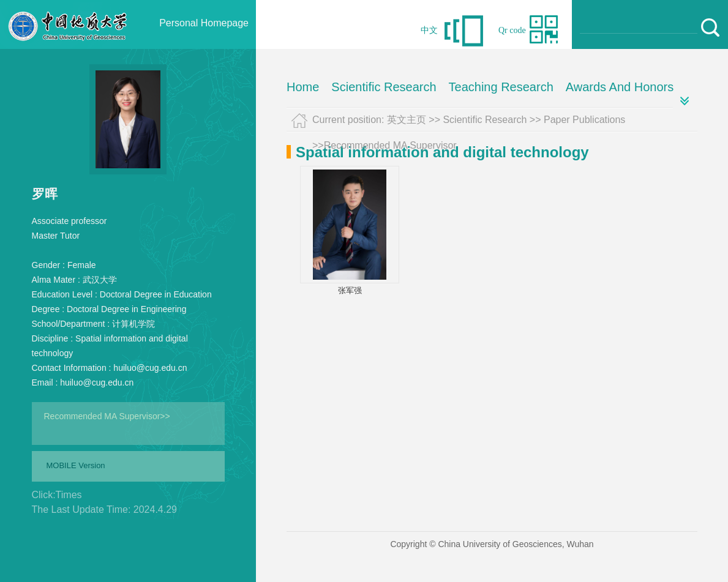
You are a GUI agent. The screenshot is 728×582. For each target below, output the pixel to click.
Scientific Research (384, 87)
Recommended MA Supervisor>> (107, 416)
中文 (429, 30)
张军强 (350, 290)
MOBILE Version (76, 465)
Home (303, 87)
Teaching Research (501, 87)
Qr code (512, 30)
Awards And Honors (620, 87)
